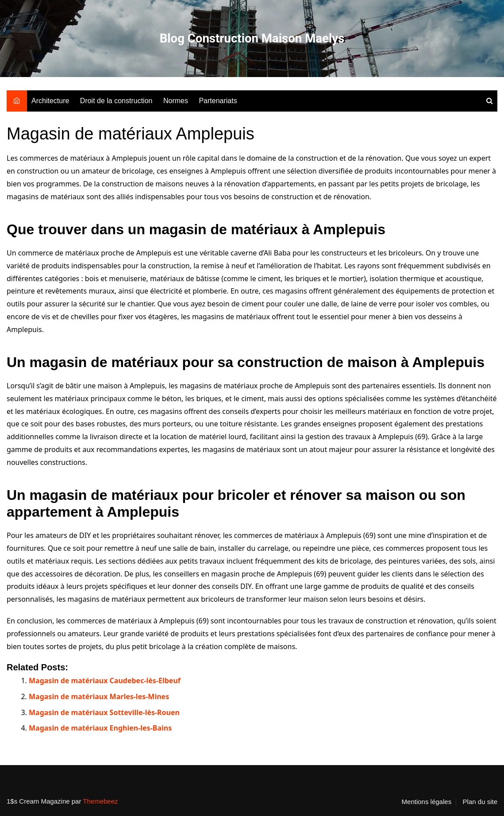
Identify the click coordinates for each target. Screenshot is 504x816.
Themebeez (100, 801)
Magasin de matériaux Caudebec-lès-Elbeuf (105, 681)
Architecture (50, 101)
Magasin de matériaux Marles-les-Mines (99, 696)
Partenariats (218, 101)
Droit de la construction (116, 101)
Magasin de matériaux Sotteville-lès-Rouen (104, 712)
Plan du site (480, 802)
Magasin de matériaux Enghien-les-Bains (100, 728)
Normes (176, 101)
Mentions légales (427, 802)
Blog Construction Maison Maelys (252, 38)
